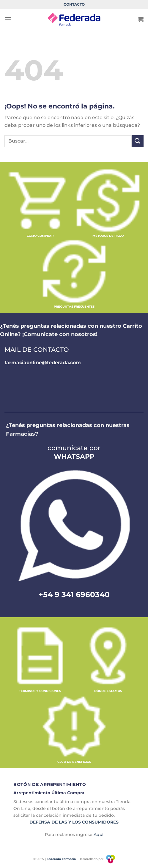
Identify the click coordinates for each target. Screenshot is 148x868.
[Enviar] (138, 141)
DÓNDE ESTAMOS (108, 691)
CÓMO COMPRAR (40, 236)
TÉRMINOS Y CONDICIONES (40, 691)
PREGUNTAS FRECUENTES (74, 307)
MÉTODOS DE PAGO (108, 236)
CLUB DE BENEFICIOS (74, 762)
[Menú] (8, 19)
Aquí (99, 835)
